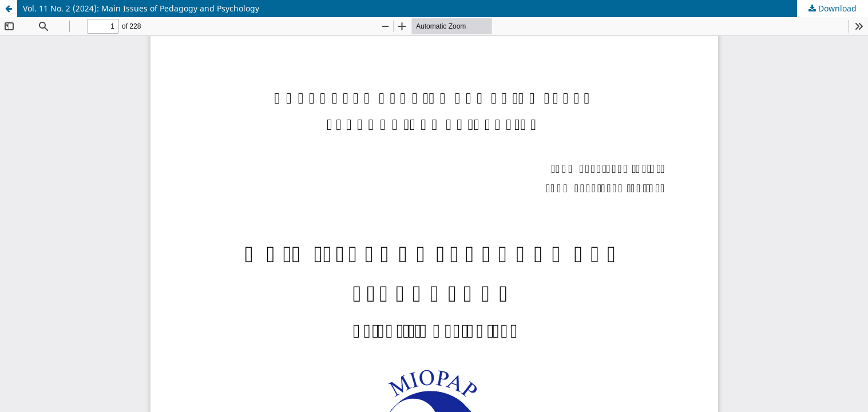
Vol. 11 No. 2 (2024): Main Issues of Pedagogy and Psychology (141, 8)
